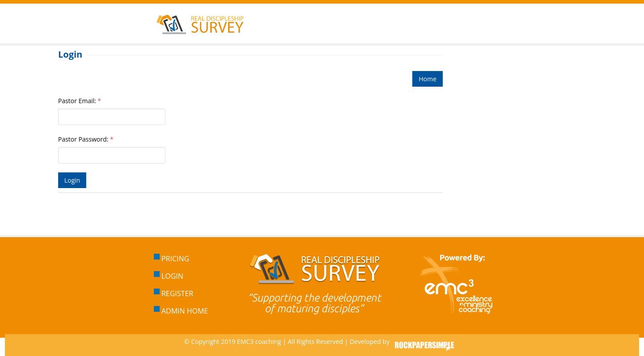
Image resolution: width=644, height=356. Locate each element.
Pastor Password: (85, 139)
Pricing (172, 259)
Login (169, 276)
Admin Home (181, 311)
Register (174, 293)
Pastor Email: (79, 101)
